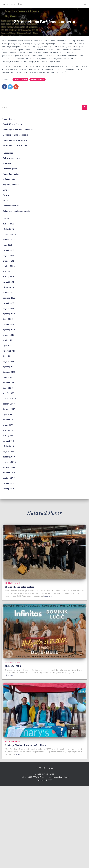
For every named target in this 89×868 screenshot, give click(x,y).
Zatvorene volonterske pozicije (17, 211)
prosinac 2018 (9, 462)
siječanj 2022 (9, 330)
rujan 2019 (8, 414)
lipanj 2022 (8, 319)
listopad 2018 (9, 467)
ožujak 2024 (8, 287)
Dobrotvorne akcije (11, 158)
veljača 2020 (9, 393)
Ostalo (6, 190)
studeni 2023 (9, 293)
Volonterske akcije (37, 79)
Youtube (44, 768)
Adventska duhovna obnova (15, 145)
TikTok (51, 768)
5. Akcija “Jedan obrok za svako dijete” (26, 745)
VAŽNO (6, 200)
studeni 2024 (9, 266)
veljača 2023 (9, 309)
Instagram (40, 768)
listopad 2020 (9, 372)
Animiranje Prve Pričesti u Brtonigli (18, 130)
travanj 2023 (8, 303)
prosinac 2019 (9, 398)
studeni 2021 (9, 340)
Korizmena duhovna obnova (15, 140)
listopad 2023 (9, 298)
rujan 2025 (8, 245)
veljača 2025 (9, 256)
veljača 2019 (9, 451)
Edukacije (7, 163)
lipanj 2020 (8, 388)
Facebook (36, 768)
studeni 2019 (9, 404)
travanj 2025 (8, 250)
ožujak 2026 (8, 229)
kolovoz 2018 (9, 473)
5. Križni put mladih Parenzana (16, 135)
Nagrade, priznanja (11, 185)
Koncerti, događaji (20, 79)
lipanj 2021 (8, 356)
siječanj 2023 (9, 314)
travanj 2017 (8, 483)
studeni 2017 (9, 478)
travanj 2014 (8, 489)
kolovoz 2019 (9, 420)
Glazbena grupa (10, 169)
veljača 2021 (9, 361)
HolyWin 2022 (13, 666)
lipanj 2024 (8, 271)
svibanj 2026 (9, 224)
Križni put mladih (10, 179)
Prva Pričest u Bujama (13, 124)
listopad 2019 (9, 409)
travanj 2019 (8, 441)
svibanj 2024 (9, 277)
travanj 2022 (8, 324)
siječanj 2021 (9, 367)
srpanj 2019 (8, 425)
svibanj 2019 (9, 436)
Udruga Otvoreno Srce (44, 774)
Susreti (6, 195)
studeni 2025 (9, 240)
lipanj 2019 (8, 430)
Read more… (48, 596)
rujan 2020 (8, 377)
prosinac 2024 (9, 261)
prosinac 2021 (9, 335)
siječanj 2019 (9, 457)
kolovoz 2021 (9, 351)
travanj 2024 (8, 282)
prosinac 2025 (9, 234)
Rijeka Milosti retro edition (20, 587)
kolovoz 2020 (9, 383)
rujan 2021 (8, 346)
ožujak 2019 (8, 446)
